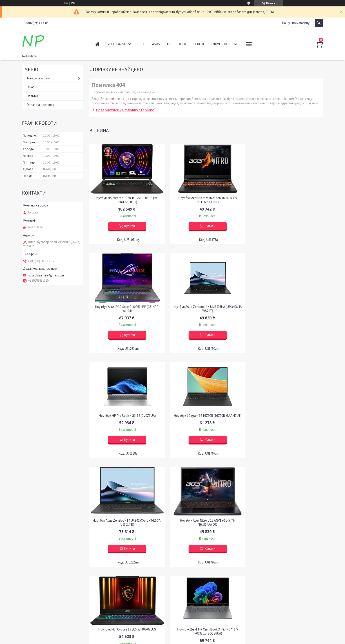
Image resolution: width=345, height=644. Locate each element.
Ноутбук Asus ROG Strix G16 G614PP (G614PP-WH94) (286, 200)
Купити (129, 226)
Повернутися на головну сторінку (125, 110)
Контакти (32, 616)
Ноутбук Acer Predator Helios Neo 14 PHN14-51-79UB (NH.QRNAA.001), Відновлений (286, 527)
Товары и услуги (38, 78)
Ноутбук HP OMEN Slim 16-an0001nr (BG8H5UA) (206, 525)
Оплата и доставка (40, 105)
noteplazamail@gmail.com (46, 275)
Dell (141, 44)
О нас (30, 87)
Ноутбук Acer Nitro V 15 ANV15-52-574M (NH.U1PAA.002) (206, 418)
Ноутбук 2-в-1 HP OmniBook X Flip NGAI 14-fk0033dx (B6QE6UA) (127, 527)
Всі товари (116, 44)
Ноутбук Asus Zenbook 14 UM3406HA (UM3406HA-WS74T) (127, 309)
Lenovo (199, 44)
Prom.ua (192, 636)
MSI (237, 44)
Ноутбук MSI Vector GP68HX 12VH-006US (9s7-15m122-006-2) (127, 200)
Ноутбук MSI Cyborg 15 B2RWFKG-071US (286, 416)
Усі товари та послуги (303, 577)
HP (169, 44)
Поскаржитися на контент (162, 640)
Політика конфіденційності (196, 640)
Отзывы (32, 96)
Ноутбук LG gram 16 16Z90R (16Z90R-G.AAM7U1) (286, 307)
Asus (156, 44)
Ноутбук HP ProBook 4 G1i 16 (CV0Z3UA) (206, 307)
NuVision (220, 44)
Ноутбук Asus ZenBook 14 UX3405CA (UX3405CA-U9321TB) (127, 418)
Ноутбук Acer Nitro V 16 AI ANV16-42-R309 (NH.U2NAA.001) (206, 200)
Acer (182, 44)
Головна (97, 44)
